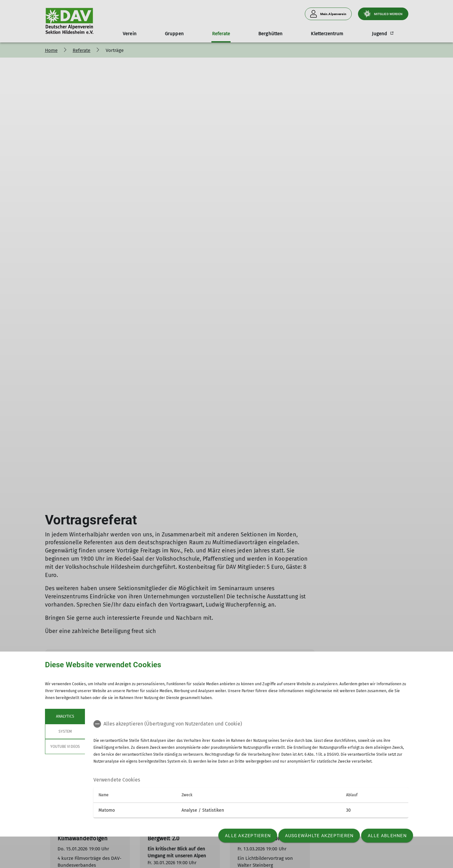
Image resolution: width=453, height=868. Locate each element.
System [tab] (65, 731)
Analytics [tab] (65, 716)
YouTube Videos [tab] (65, 747)
